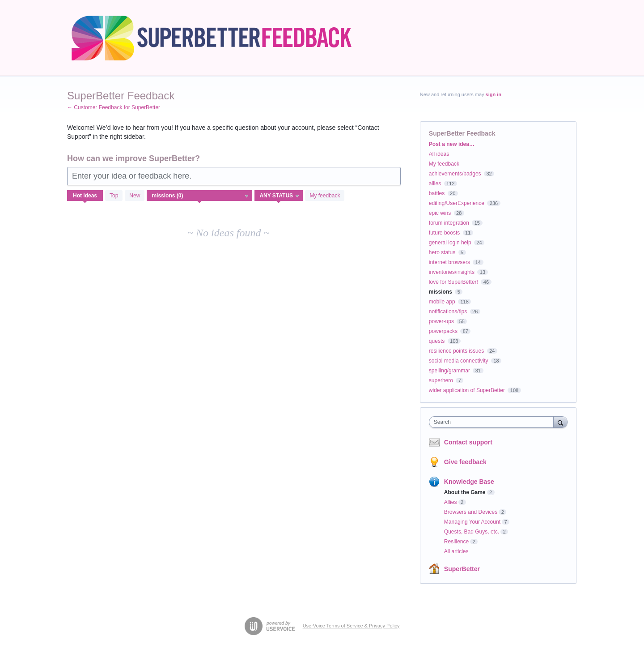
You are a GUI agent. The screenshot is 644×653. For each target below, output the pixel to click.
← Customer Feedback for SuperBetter (114, 107)
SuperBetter (462, 569)
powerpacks (443, 331)
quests (437, 341)
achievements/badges (455, 174)
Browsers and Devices (471, 512)
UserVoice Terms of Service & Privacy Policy (351, 626)
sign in (494, 94)
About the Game (465, 492)
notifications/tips (448, 312)
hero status (442, 252)
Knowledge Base (469, 482)
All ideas (439, 154)
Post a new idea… (452, 144)
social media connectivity (459, 361)
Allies (451, 502)
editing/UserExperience (457, 203)
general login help (450, 243)
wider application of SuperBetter (467, 390)
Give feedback (465, 462)
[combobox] (494, 422)
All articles (456, 551)
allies (435, 184)
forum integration (449, 223)
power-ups (441, 321)
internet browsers (449, 262)
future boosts (444, 233)
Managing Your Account (472, 522)
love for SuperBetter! (453, 282)
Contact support (468, 442)
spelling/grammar (449, 371)
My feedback (325, 196)
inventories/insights (452, 272)
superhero (441, 380)
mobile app (442, 302)
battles (437, 193)
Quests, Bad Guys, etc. (472, 532)
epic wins (440, 213)
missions (441, 292)
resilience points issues (456, 351)
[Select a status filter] (279, 196)
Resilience (456, 542)
